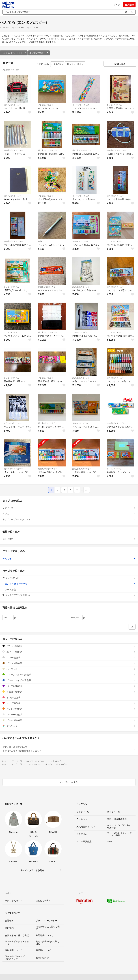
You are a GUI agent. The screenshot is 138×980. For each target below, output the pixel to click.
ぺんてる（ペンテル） (14, 53)
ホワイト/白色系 (69, 652)
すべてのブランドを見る (32, 870)
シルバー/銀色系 (69, 714)
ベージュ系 (69, 669)
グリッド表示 (75, 64)
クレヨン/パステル (46, 105)
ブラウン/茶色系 (69, 663)
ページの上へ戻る (69, 782)
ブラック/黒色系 (69, 646)
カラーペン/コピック (81, 332)
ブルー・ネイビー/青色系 (69, 680)
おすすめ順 (57, 64)
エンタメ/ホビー (39, 53)
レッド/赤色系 (69, 703)
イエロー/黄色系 (69, 692)
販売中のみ (42, 64)
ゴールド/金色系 (69, 720)
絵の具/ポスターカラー (13, 105)
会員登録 (129, 5)
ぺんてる (69, 559)
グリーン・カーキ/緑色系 (69, 675)
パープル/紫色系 (69, 686)
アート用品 (70, 590)
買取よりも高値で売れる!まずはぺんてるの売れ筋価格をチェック (69, 749)
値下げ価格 (69, 539)
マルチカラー (69, 726)
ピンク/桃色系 (69, 697)
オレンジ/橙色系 (69, 709)
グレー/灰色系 (69, 658)
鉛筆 (40, 241)
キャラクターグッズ (81, 105)
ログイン (116, 5)
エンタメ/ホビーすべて (70, 584)
